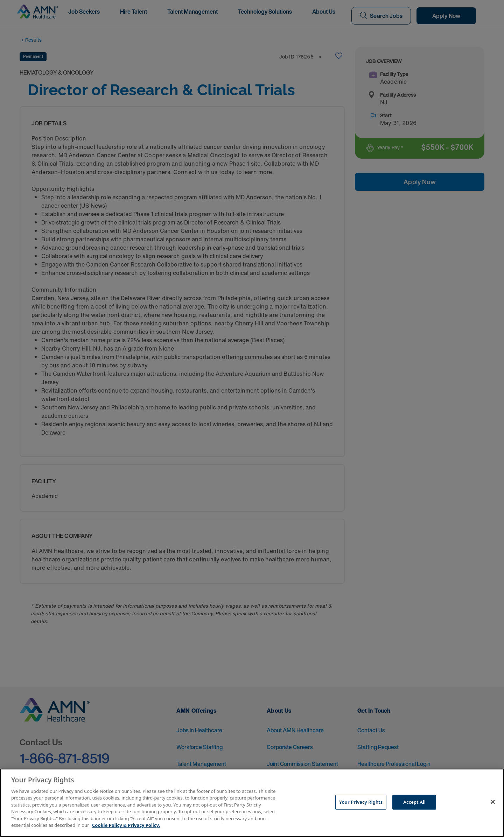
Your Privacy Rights (361, 802)
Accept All (414, 802)
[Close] (493, 802)
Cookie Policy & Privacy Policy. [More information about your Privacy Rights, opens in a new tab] (126, 825)
